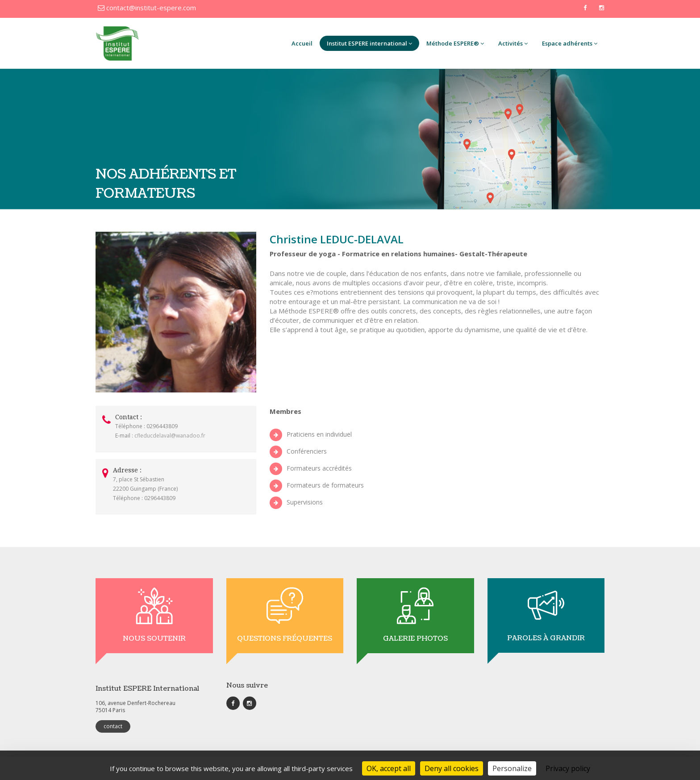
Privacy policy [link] (568, 768)
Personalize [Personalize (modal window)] (512, 768)
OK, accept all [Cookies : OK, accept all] (389, 768)
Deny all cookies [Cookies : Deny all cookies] (452, 768)
